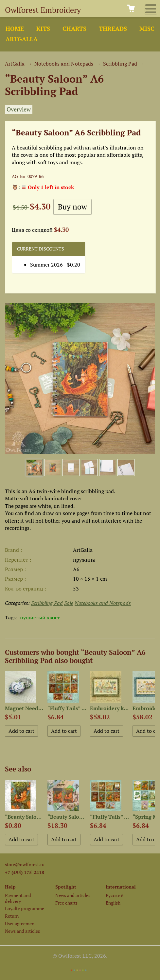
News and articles (22, 931)
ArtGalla (22, 39)
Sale (69, 603)
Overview (19, 109)
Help (10, 887)
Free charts (66, 903)
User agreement (20, 923)
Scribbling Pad (120, 64)
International (121, 887)
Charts (74, 29)
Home (15, 29)
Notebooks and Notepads (64, 64)
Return (12, 916)
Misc (147, 29)
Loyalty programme (25, 908)
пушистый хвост (40, 617)
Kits (43, 29)
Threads (113, 29)
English (113, 903)
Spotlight (66, 887)
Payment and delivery (18, 898)
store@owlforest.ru (25, 864)
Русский (115, 895)
